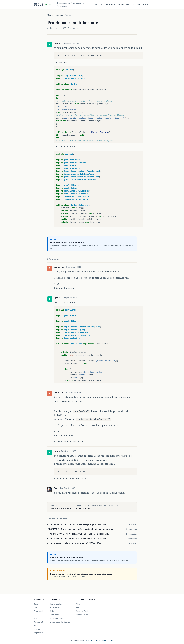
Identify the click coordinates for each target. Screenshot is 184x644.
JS (133, 5)
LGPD (112, 640)
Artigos (53, 611)
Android (146, 5)
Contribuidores (102, 640)
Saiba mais (90, 640)
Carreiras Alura (56, 604)
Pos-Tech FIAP (56, 618)
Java (95, 5)
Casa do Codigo (83, 611)
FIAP (78, 608)
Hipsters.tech (82, 615)
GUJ (49, 15)
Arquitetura (38, 633)
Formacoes (55, 608)
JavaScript (38, 622)
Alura (78, 604)
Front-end (58, 15)
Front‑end (111, 5)
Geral (101, 5)
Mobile (121, 5)
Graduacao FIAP (57, 615)
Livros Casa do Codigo (60, 622)
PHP (138, 5)
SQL (128, 5)
